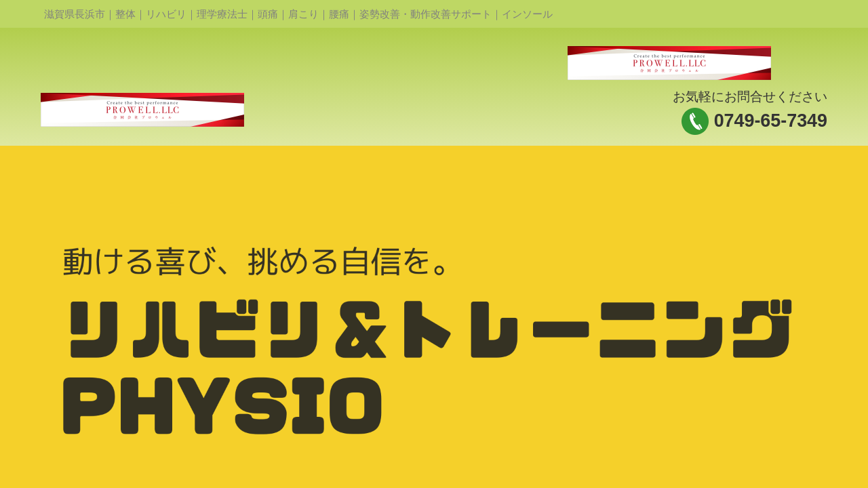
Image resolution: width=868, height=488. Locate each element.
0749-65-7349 (771, 121)
